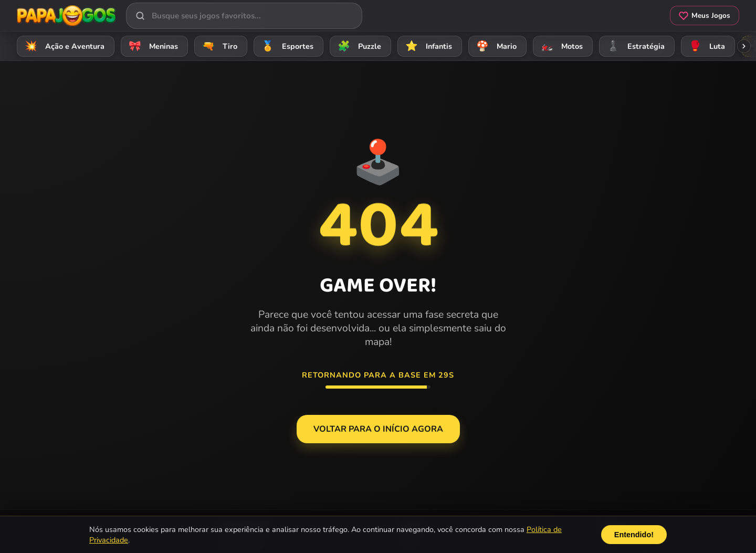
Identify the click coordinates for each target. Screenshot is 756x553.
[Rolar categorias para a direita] (744, 46)
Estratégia (634, 46)
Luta (705, 46)
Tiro (218, 46)
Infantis (427, 46)
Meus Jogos (705, 15)
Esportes (286, 46)
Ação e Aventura (63, 46)
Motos (560, 46)
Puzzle (358, 46)
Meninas (152, 46)
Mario (495, 46)
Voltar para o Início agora (378, 429)
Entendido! (634, 535)
